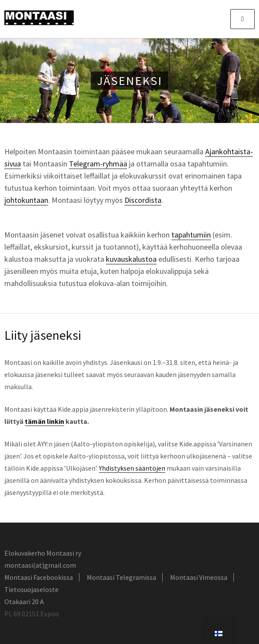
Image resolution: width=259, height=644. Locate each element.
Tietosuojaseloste (31, 589)
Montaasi (39, 18)
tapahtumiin (191, 235)
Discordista (143, 200)
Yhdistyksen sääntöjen (132, 468)
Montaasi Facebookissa (39, 577)
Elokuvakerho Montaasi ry (43, 553)
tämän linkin (44, 421)
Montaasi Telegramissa (121, 577)
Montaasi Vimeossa (199, 577)
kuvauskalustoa (131, 259)
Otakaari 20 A (24, 602)
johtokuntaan (26, 200)
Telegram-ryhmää (98, 164)
